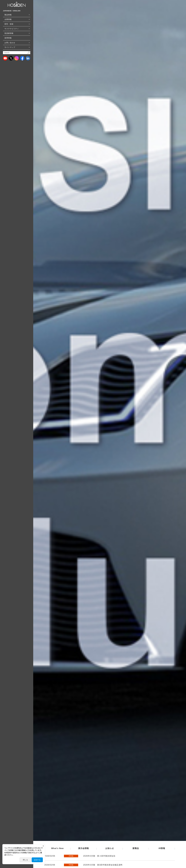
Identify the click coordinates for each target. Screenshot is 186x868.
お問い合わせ (10, 43)
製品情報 (8, 15)
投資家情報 (9, 33)
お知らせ (110, 848)
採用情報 (8, 38)
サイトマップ (10, 47)
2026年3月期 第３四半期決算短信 (99, 856)
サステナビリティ (12, 29)
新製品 (136, 848)
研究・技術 (9, 24)
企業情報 (8, 19)
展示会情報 (84, 848)
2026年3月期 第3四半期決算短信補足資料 (103, 865)
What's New (57, 848)
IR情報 (162, 848)
